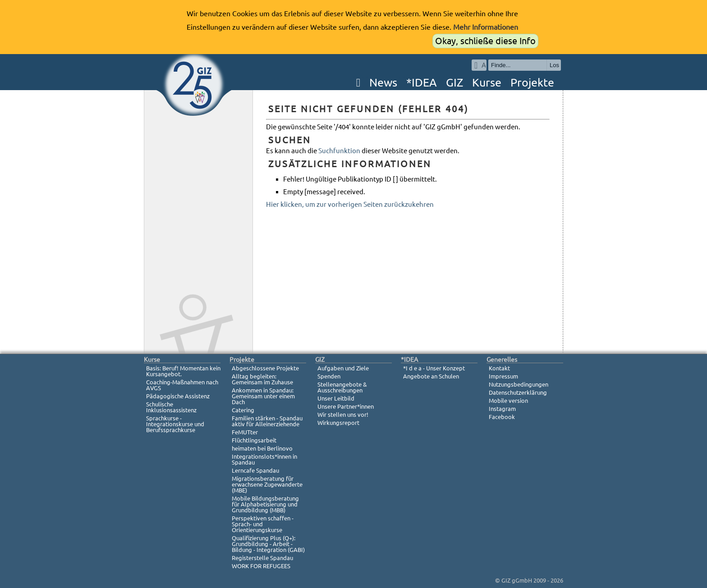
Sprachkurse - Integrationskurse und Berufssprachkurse (175, 424)
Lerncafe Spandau (255, 470)
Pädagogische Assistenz (178, 396)
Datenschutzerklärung (518, 392)
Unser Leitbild (336, 398)
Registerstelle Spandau (262, 558)
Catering (243, 410)
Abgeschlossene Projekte (265, 368)
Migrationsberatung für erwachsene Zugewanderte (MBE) (267, 484)
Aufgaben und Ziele (343, 368)
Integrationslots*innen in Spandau (264, 459)
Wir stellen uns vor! (343, 415)
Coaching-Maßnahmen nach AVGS (182, 385)
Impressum (503, 376)
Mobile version (508, 401)
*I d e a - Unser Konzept (434, 368)
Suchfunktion (339, 151)
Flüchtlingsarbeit (254, 440)
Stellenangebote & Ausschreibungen (342, 387)
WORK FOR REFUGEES (261, 566)
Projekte (532, 82)
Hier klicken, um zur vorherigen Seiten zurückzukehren (350, 204)
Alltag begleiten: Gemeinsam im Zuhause (262, 379)
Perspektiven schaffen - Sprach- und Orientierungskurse (263, 524)
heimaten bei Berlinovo (262, 448)
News (383, 82)
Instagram (502, 409)
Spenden (329, 376)
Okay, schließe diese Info (485, 41)
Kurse (487, 82)
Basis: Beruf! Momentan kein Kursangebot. (183, 371)
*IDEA (422, 82)
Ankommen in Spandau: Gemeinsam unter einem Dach (263, 396)
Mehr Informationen (486, 27)
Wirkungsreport (338, 423)
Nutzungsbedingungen (519, 384)
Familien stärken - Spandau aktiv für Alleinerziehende (267, 421)
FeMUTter (245, 432)
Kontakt (499, 368)
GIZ (454, 82)
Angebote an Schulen (431, 376)
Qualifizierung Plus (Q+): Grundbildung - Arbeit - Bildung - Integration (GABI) (268, 544)
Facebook (502, 417)
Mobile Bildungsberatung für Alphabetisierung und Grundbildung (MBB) (265, 504)
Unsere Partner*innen (346, 406)
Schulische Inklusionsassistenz (171, 407)
